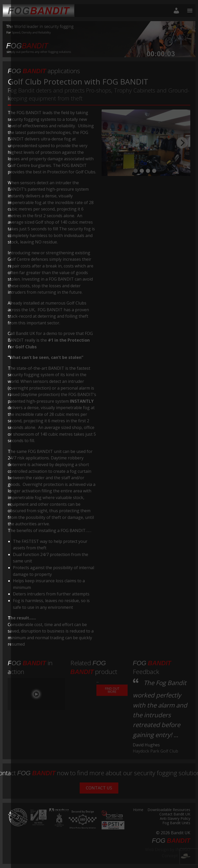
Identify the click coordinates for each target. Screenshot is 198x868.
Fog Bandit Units (176, 823)
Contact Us (99, 788)
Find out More (112, 690)
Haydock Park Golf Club (155, 751)
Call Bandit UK (21, 333)
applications (44, 71)
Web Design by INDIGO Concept (168, 853)
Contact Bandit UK (175, 814)
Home (138, 810)
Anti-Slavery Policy (175, 819)
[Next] (182, 143)
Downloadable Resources (169, 810)
